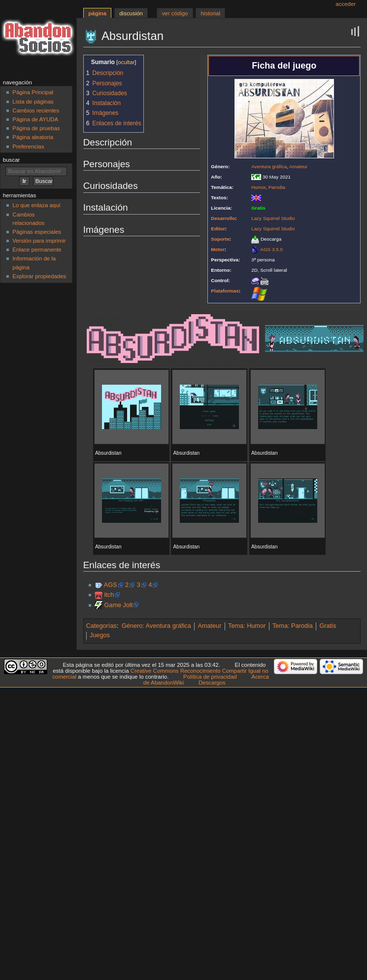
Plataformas (225, 291)
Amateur (298, 166)
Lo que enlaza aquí (36, 205)
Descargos (212, 683)
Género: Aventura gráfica (156, 626)
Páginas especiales (37, 232)
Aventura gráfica (269, 166)
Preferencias (28, 146)
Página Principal (33, 92)
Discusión (131, 13)
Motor (217, 249)
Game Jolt (118, 605)
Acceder (346, 4)
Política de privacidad (210, 677)
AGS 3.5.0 (271, 249)
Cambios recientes (36, 110)
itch (109, 595)
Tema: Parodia (293, 626)
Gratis (328, 626)
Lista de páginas (33, 102)
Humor (258, 187)
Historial (211, 13)
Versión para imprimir (39, 241)
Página (97, 13)
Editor (218, 229)
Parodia (277, 187)
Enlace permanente (37, 250)
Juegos (100, 635)
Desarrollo (223, 218)
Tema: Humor (247, 626)
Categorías (101, 626)
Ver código (175, 13)
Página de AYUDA (35, 119)
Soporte (220, 239)
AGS (111, 585)
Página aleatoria (33, 137)
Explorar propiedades (39, 276)
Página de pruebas (36, 128)
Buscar (12, 160)
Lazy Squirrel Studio (273, 218)
